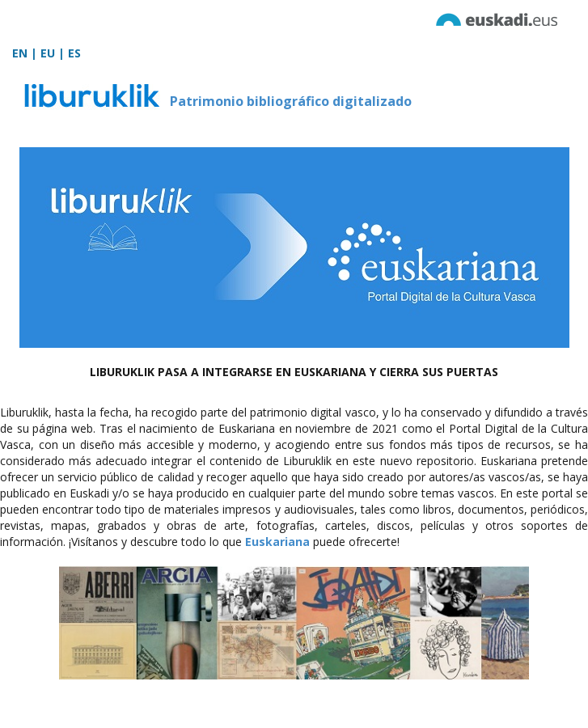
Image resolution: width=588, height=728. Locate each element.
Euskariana (277, 542)
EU (48, 53)
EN (20, 53)
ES (74, 53)
